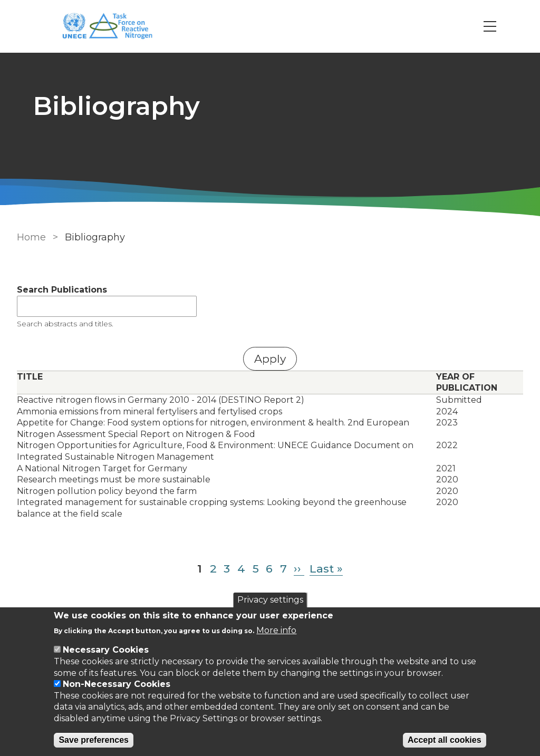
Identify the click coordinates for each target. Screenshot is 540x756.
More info (276, 630)
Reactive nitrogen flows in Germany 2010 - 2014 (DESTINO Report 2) (161, 400)
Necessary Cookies (106, 650)
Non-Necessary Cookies (117, 684)
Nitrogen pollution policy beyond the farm (107, 491)
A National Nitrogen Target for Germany (102, 468)
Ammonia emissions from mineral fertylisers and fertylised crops (150, 411)
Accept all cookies (445, 740)
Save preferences (94, 740)
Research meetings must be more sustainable (114, 479)
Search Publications (62, 290)
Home (31, 237)
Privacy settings (270, 600)
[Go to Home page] (113, 27)
